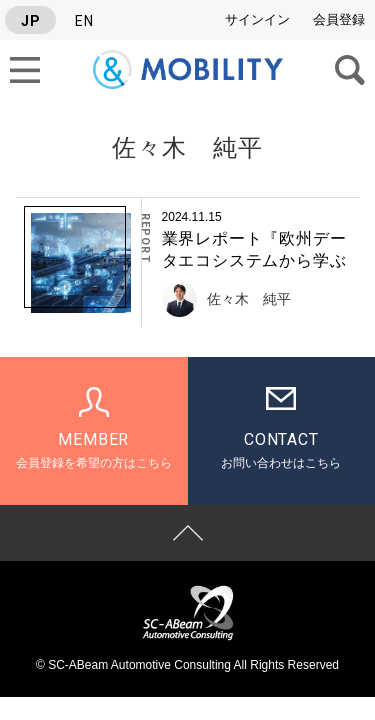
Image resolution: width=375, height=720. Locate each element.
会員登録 (339, 19)
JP (31, 21)
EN (85, 21)
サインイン (257, 19)
